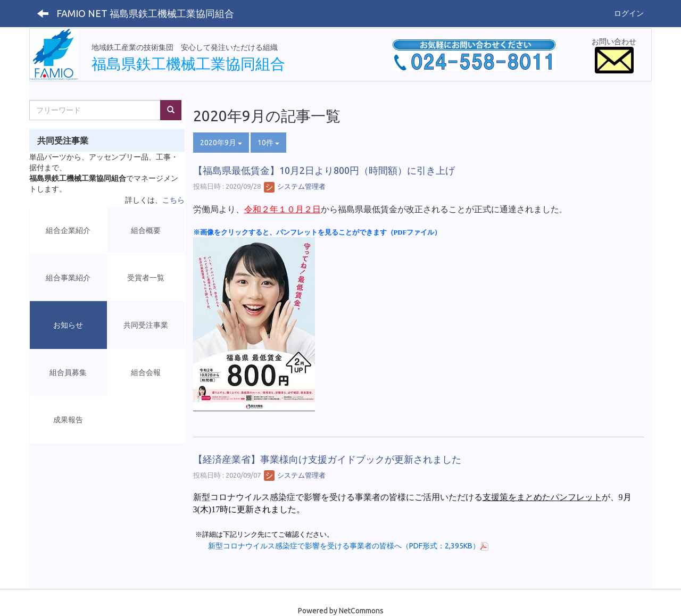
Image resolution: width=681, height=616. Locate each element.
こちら (173, 200)
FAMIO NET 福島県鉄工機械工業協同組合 (145, 13)
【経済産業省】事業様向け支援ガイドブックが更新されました (327, 459)
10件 (268, 143)
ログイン (629, 13)
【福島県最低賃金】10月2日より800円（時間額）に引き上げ (324, 170)
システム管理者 (295, 186)
